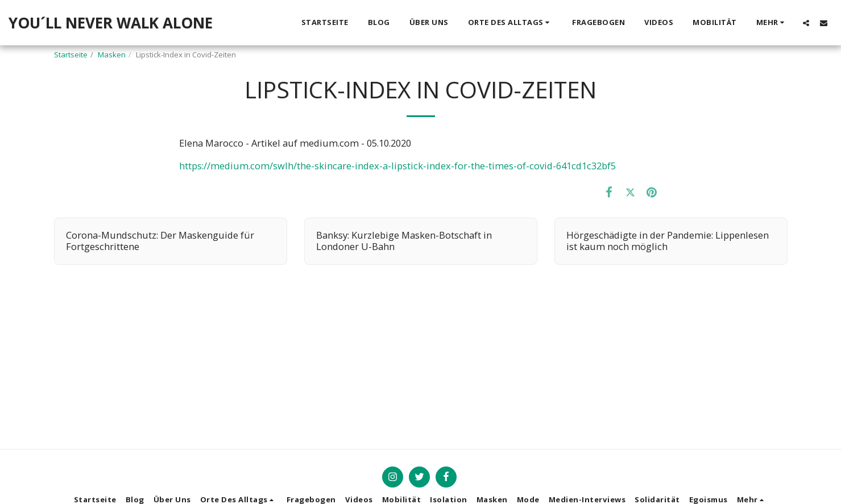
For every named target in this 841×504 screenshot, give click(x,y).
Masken (112, 55)
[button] (511, 23)
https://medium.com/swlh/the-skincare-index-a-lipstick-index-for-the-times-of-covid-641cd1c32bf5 (397, 166)
